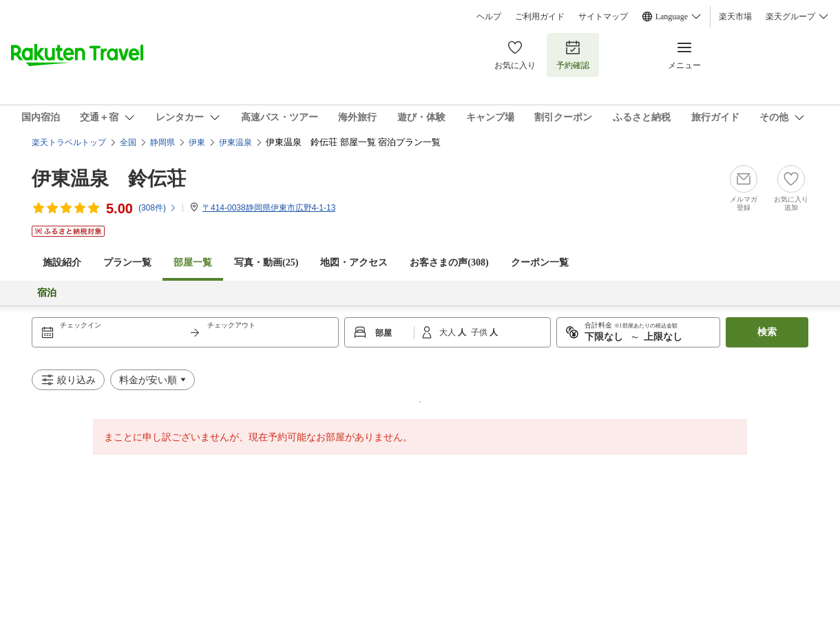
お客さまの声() (449, 262)
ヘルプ (489, 17)
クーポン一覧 (540, 262)
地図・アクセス (354, 262)
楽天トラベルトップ (69, 142)
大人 (449, 332)
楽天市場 (735, 17)
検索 (767, 332)
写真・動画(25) (266, 262)
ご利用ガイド (540, 17)
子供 (480, 332)
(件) (158, 208)
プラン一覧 (127, 262)
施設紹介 (62, 262)
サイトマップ (603, 17)
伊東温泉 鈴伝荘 (109, 179)
